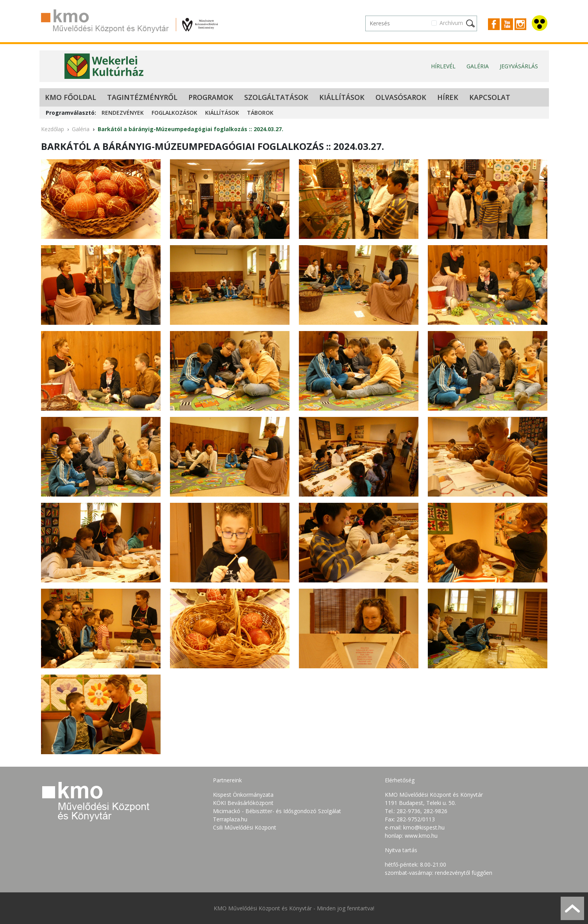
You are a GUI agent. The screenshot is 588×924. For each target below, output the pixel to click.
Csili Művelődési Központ (245, 827)
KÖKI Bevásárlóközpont (243, 803)
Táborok (260, 113)
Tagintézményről (142, 97)
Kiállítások (342, 97)
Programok (211, 97)
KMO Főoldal (71, 97)
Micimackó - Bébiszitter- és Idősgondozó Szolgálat (277, 811)
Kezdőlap (53, 129)
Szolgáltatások (276, 97)
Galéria (478, 66)
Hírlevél (443, 66)
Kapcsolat (490, 97)
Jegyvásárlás (519, 66)
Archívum (451, 23)
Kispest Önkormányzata (243, 795)
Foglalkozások (174, 113)
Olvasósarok (401, 97)
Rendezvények (123, 113)
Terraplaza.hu (230, 819)
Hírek (448, 97)
